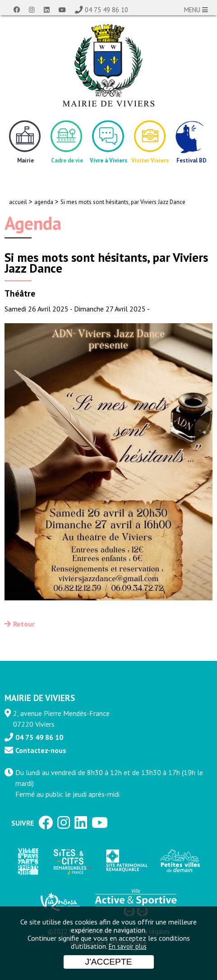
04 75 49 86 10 (106, 10)
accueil (18, 202)
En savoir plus (128, 946)
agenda (44, 202)
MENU (196, 10)
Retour (24, 624)
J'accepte (109, 962)
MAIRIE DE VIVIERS (40, 698)
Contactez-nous (41, 750)
